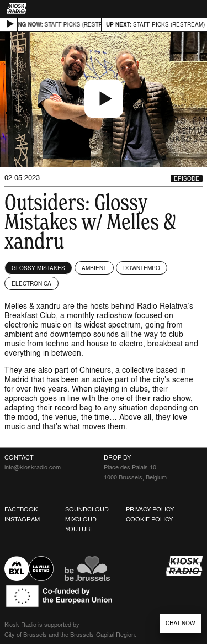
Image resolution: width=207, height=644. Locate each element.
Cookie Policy (149, 519)
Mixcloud (81, 519)
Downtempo (142, 268)
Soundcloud (87, 509)
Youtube (79, 529)
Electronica (31, 283)
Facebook (21, 509)
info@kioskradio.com (33, 467)
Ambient (94, 268)
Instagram (22, 519)
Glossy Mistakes (38, 268)
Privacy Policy (150, 509)
